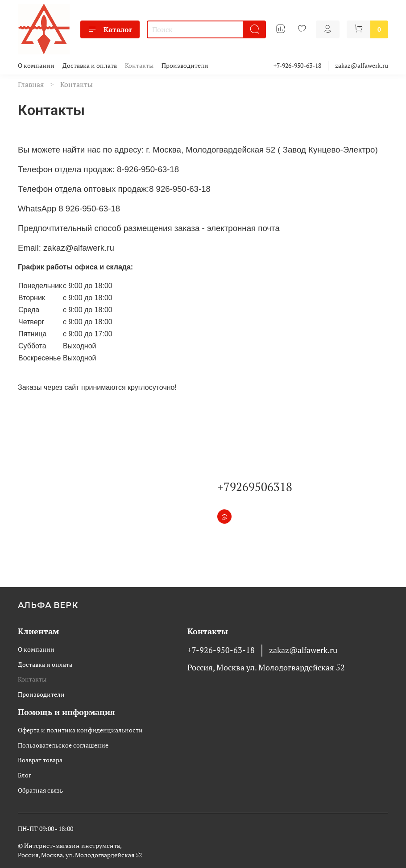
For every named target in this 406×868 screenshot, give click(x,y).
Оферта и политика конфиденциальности (80, 730)
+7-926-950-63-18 (297, 65)
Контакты (139, 65)
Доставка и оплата (90, 65)
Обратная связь (40, 790)
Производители (185, 65)
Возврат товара (40, 760)
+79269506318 (255, 487)
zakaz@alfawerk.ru (362, 65)
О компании (36, 65)
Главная (31, 84)
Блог (25, 775)
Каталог (110, 29)
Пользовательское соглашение (63, 745)
